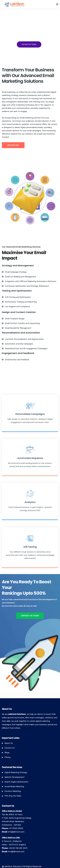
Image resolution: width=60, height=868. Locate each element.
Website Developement (15, 777)
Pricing (8, 757)
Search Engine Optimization (16, 782)
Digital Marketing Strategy (16, 772)
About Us (9, 743)
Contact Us (10, 748)
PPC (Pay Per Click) (13, 796)
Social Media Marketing (14, 787)
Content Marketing (13, 791)
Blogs (7, 753)
